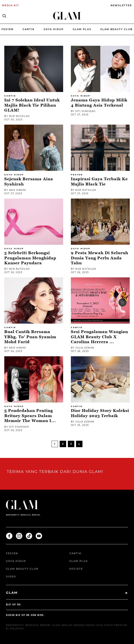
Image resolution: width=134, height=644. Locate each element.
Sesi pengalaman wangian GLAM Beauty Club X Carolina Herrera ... (99, 337)
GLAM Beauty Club (22, 569)
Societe (76, 569)
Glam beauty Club (116, 29)
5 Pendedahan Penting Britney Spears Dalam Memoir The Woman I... (30, 416)
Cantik (29, 29)
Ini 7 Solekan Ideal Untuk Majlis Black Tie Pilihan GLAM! (32, 105)
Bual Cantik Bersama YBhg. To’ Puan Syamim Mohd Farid (30, 337)
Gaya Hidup (54, 29)
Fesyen (8, 29)
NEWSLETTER (121, 5)
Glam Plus (82, 29)
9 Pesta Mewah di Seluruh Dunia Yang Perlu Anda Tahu (100, 258)
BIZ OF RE (14, 605)
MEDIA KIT (11, 5)
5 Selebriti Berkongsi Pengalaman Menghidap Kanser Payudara (30, 258)
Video (11, 577)
